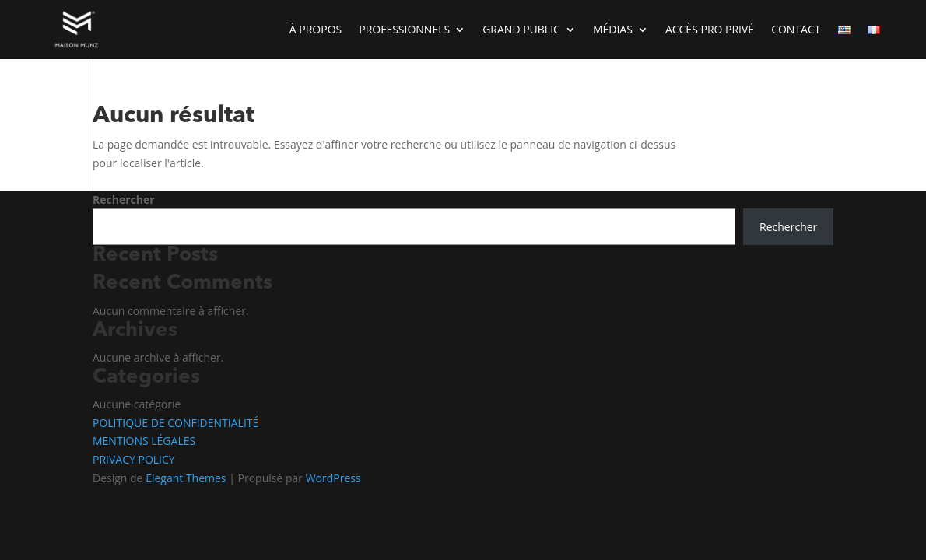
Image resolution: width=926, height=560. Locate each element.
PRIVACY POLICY (134, 459)
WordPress (333, 478)
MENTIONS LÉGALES (144, 441)
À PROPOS (316, 29)
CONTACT (796, 29)
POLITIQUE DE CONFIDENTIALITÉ (175, 423)
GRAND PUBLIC (521, 29)
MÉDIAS (613, 29)
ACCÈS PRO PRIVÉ (710, 29)
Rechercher (124, 199)
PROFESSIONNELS (404, 29)
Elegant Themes (186, 478)
